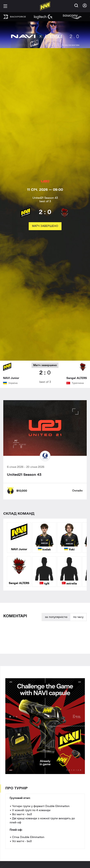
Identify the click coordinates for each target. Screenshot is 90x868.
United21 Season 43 (24, 475)
